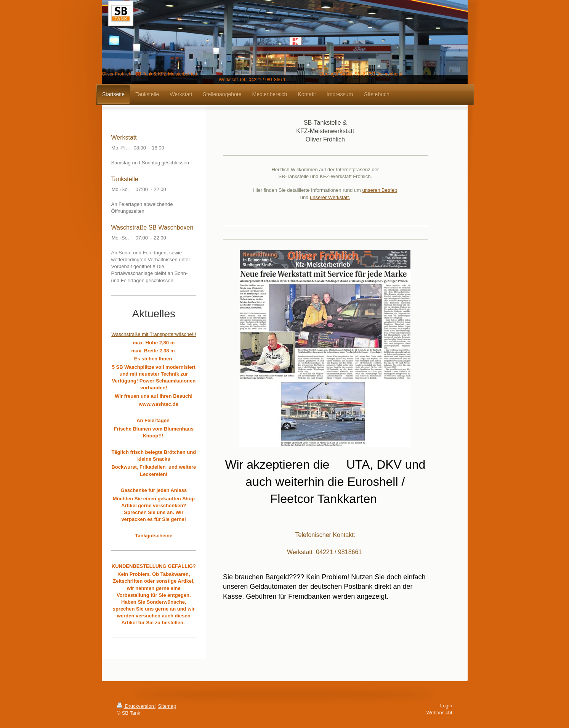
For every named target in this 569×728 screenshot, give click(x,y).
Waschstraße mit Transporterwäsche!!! (154, 334)
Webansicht (439, 713)
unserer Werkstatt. (330, 197)
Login (446, 706)
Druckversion (136, 706)
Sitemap (167, 706)
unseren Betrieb (380, 190)
